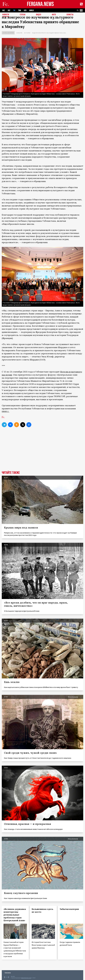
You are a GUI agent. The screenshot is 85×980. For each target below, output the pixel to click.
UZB (25, 10)
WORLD (32, 10)
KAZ (4, 10)
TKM (20, 10)
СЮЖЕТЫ (70, 15)
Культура (19, 33)
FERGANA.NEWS (40, 4)
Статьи (23, 15)
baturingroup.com (26, 978)
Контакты (8, 972)
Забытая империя (69, 909)
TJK (14, 10)
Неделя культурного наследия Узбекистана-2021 (49, 33)
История (27, 33)
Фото (54, 15)
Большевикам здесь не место (42, 911)
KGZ (9, 10)
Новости (6, 15)
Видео (39, 15)
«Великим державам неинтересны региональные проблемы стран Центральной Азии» (15, 915)
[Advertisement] (42, 453)
